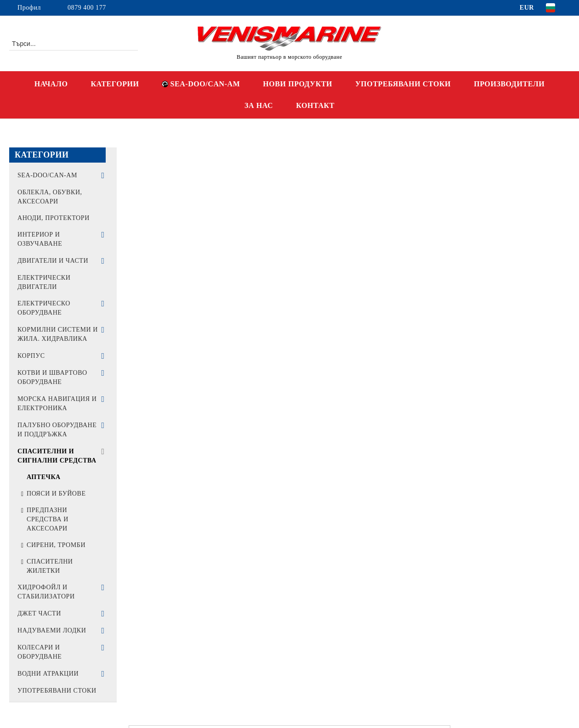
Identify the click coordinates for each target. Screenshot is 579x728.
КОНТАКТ (315, 105)
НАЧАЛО (51, 84)
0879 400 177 (87, 8)
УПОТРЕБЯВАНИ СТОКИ (403, 84)
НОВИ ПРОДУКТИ (298, 84)
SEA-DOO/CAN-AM (201, 84)
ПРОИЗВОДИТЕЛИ (509, 84)
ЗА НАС (259, 105)
